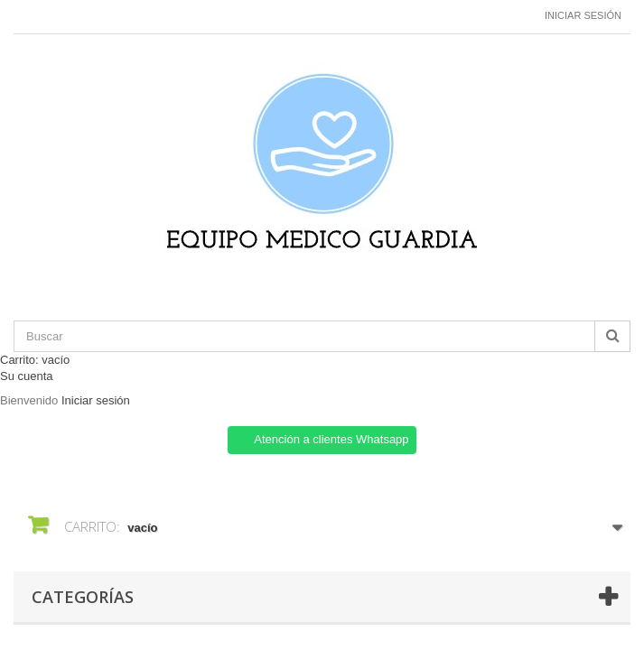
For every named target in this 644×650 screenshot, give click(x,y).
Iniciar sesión (583, 15)
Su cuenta (27, 376)
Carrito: (35, 360)
